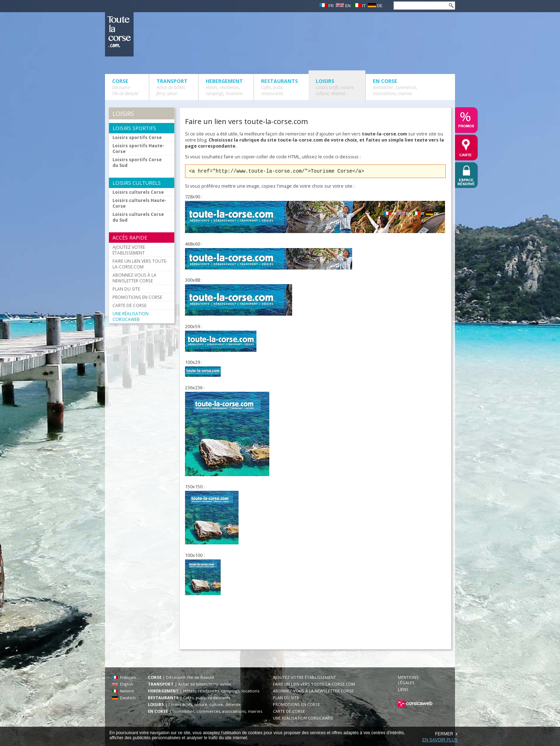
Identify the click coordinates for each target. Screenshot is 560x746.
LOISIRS (335, 87)
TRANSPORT (172, 87)
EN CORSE (395, 87)
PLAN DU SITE (126, 289)
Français (124, 677)
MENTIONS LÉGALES (408, 680)
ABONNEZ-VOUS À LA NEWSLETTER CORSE (134, 278)
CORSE (125, 87)
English (123, 684)
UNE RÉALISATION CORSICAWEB (131, 316)
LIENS (403, 689)
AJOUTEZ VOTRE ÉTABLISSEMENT (129, 250)
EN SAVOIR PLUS (440, 740)
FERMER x (446, 734)
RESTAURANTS (279, 87)
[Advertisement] (315, 625)
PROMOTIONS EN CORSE (137, 297)
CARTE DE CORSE (129, 305)
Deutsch (124, 698)
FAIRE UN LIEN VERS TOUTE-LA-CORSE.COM (140, 264)
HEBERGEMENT (224, 87)
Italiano (123, 691)
